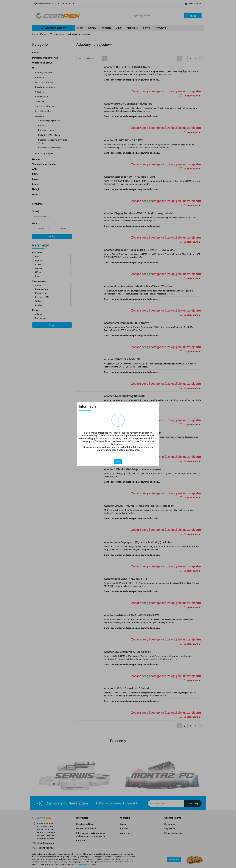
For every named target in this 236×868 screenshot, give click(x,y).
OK (118, 462)
